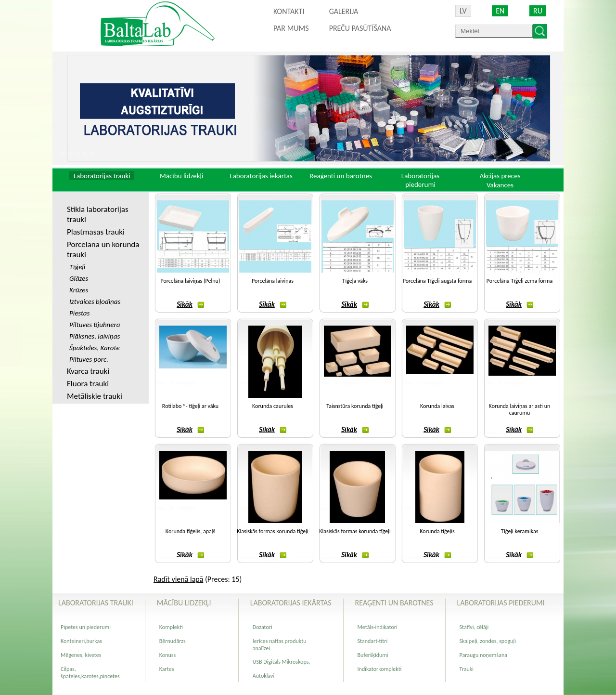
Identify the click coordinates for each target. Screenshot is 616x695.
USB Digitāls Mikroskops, (282, 662)
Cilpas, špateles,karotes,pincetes (90, 673)
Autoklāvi (263, 676)
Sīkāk (190, 304)
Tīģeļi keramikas (520, 531)
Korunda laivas (437, 406)
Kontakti (289, 11)
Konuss (167, 655)
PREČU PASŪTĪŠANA (360, 28)
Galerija (344, 11)
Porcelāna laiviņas (273, 281)
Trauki (467, 669)
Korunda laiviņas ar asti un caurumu (520, 409)
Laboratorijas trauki (102, 176)
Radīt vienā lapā (178, 579)
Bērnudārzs (173, 641)
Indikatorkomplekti (380, 669)
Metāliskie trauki (95, 396)
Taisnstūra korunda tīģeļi (355, 406)
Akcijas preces (500, 176)
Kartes (167, 669)
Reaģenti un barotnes (341, 176)
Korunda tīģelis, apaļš (190, 531)
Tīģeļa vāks (355, 281)
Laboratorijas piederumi (420, 180)
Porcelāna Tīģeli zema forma (520, 281)
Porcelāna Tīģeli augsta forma (437, 281)
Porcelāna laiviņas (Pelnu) (190, 281)
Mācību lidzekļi (182, 176)
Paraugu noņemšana (483, 655)
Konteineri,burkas (81, 641)
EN (500, 11)
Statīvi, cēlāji (474, 627)
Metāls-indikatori (378, 627)
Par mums (291, 28)
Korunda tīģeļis (437, 531)
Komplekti (171, 627)
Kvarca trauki (88, 371)
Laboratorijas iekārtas (261, 176)
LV (463, 11)
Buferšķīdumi (373, 655)
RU (538, 11)
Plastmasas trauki (96, 232)
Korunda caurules (273, 406)
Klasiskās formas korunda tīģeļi (273, 531)
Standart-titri (373, 641)
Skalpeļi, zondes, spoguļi (488, 641)
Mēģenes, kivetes (81, 655)
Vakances (500, 185)
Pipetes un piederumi (86, 627)
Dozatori (263, 627)
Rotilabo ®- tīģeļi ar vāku (190, 406)
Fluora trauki (88, 384)
